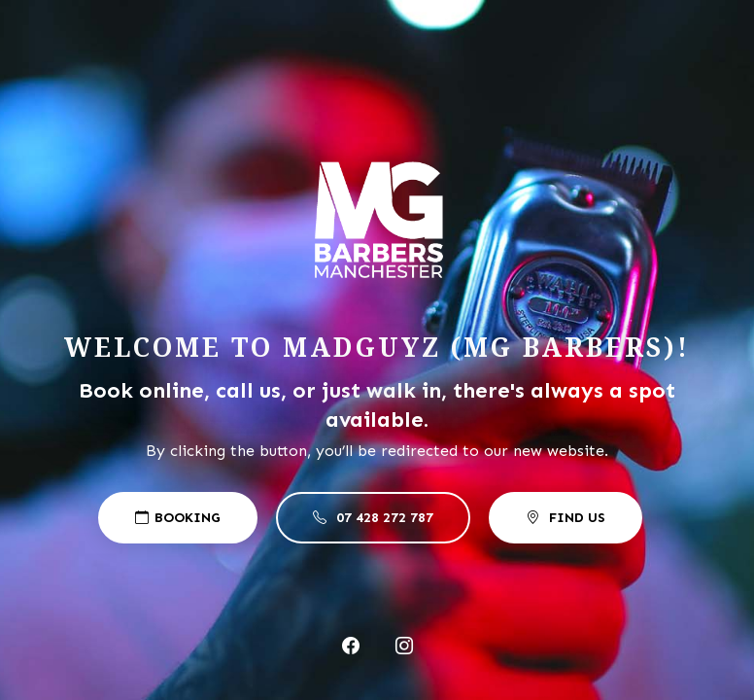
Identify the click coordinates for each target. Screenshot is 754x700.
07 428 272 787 (373, 518)
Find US (565, 518)
